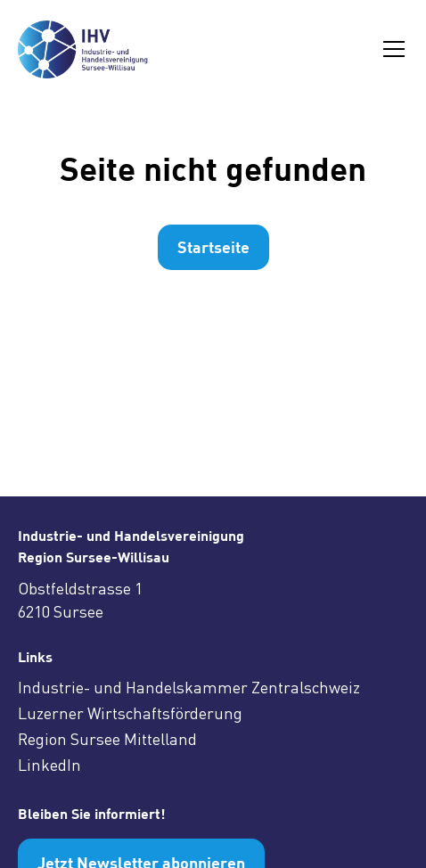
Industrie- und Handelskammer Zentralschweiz (189, 687)
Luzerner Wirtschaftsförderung (130, 713)
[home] (92, 49)
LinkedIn (49, 765)
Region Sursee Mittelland (107, 739)
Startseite (213, 247)
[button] (390, 49)
